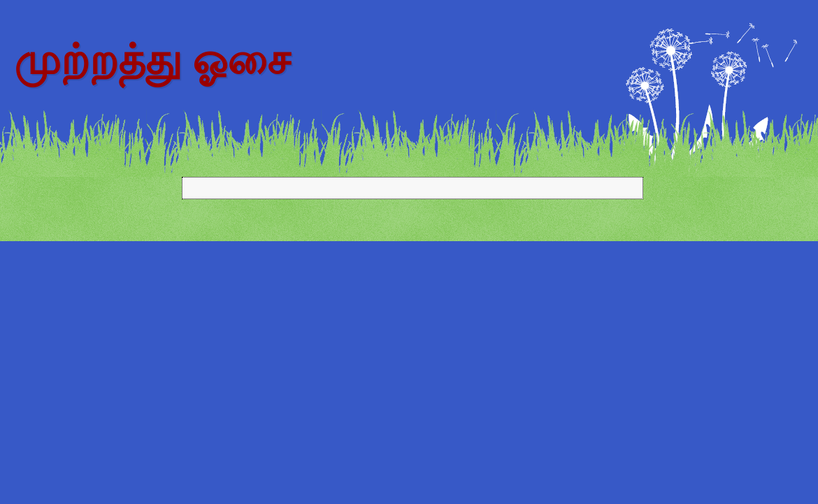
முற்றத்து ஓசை (152, 60)
